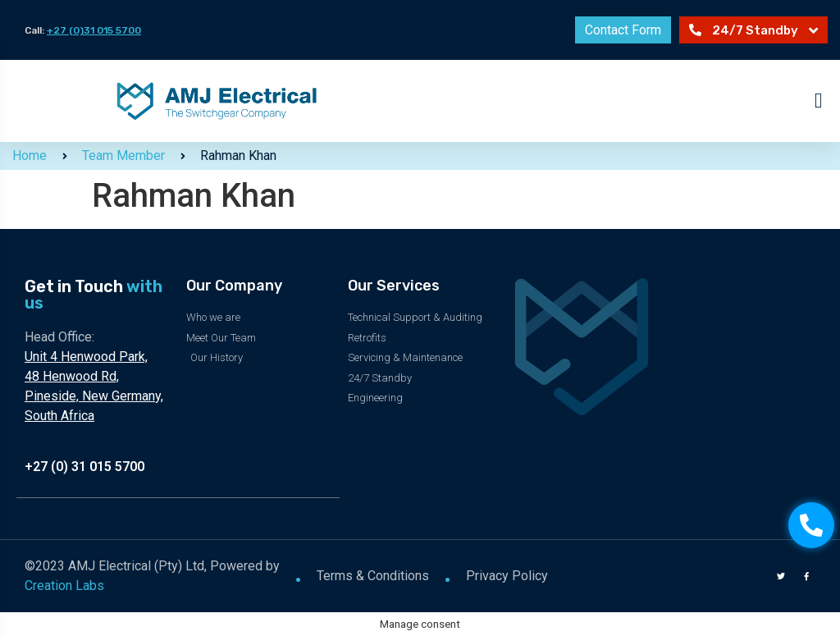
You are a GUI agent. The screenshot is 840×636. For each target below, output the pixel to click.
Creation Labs (64, 585)
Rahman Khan (238, 156)
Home (30, 156)
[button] (819, 101)
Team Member (123, 156)
